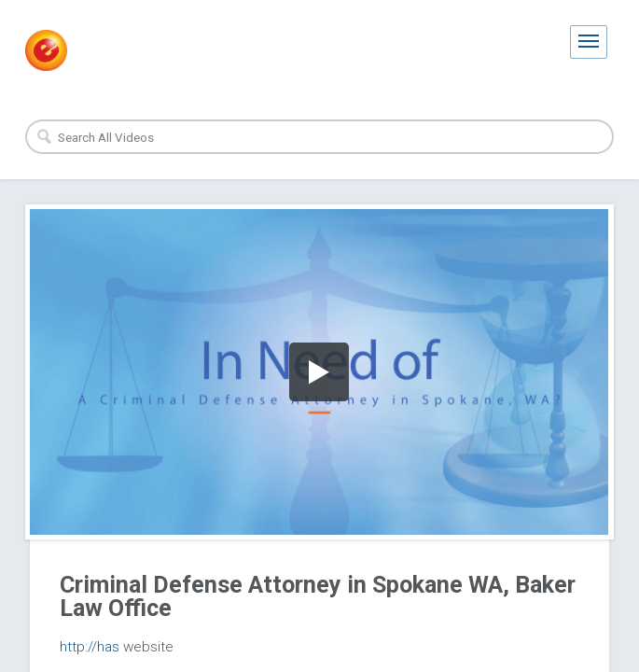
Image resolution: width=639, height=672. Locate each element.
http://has (90, 647)
